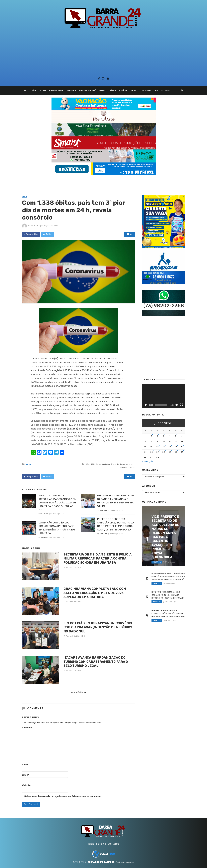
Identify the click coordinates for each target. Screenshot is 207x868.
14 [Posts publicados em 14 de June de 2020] (145, 447)
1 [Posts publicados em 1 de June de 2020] (151, 436)
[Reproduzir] (146, 405)
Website (26, 785)
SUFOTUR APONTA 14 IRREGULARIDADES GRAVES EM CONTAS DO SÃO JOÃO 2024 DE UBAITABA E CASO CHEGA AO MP (57, 503)
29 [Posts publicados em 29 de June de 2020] (151, 457)
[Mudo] (177, 405)
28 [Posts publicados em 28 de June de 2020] (145, 457)
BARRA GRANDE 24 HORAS (101, 862)
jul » (151, 461)
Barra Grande (57, 90)
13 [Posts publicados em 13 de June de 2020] (182, 441)
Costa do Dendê (87, 90)
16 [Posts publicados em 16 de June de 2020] (158, 447)
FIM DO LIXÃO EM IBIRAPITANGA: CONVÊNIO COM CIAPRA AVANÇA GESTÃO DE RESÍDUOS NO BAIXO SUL (98, 627)
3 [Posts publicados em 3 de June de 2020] (164, 436)
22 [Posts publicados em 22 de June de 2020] (151, 452)
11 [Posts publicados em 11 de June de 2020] (170, 441)
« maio (145, 461)
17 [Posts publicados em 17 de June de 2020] (164, 447)
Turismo (146, 90)
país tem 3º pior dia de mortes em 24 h (119, 464)
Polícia (123, 90)
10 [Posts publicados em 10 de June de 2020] (164, 441)
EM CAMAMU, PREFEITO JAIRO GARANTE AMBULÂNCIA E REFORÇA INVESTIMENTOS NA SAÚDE (116, 501)
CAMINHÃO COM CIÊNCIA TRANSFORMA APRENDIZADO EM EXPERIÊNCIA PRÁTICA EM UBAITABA (57, 528)
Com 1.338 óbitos (94, 464)
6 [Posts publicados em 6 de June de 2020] (182, 436)
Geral (43, 90)
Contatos (113, 844)
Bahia (102, 90)
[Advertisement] (104, 52)
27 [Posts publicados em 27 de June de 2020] (182, 452)
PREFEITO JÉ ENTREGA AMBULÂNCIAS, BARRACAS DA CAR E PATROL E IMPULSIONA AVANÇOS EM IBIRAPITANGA (116, 524)
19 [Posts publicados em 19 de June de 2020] (176, 447)
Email (25, 775)
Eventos (158, 90)
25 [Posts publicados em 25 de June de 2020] (170, 452)
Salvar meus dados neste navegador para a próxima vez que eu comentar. (62, 796)
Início (34, 90)
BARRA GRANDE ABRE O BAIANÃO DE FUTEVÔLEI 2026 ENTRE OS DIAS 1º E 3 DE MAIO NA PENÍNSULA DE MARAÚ (168, 577)
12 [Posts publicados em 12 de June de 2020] (176, 441)
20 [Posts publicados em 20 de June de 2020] (182, 447)
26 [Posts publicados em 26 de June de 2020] (176, 452)
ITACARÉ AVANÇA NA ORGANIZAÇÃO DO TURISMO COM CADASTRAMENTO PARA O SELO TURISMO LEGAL (96, 662)
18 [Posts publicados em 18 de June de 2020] (170, 447)
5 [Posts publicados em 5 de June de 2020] (176, 436)
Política (112, 90)
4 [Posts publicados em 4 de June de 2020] (170, 436)
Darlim (34, 226)
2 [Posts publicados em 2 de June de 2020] (158, 436)
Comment (27, 728)
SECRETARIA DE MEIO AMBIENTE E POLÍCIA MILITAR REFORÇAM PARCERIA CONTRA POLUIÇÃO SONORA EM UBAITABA (97, 559)
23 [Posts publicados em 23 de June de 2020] (158, 452)
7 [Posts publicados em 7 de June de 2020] (145, 441)
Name (26, 765)
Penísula (72, 90)
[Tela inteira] (181, 405)
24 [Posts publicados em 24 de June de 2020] (164, 452)
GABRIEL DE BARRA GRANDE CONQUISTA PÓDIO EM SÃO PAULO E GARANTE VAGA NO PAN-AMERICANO (168, 614)
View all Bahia (79, 693)
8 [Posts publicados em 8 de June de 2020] (151, 441)
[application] (164, 396)
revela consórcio (128, 467)
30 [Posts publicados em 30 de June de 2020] (158, 457)
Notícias (101, 844)
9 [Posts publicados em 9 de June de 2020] (158, 441)
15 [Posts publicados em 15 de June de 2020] (151, 447)
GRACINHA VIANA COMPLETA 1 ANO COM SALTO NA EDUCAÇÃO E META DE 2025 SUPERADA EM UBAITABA (95, 593)
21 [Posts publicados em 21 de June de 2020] (145, 452)
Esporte (134, 90)
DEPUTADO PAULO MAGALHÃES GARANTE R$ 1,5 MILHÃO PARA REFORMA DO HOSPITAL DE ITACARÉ (168, 595)
